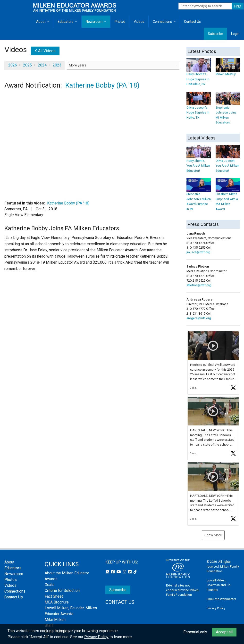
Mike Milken (55, 620)
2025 (27, 65)
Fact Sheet (54, 596)
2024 (42, 65)
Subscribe (215, 34)
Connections (162, 22)
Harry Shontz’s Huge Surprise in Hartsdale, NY (199, 74)
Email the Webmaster (221, 599)
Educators (66, 22)
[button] (213, 363)
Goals (50, 585)
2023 (57, 65)
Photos (120, 22)
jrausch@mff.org (198, 252)
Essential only (195, 632)
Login (235, 34)
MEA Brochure (57, 602)
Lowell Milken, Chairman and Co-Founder (219, 585)
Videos (139, 22)
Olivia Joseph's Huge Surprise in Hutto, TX (199, 108)
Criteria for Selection (62, 591)
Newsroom (94, 22)
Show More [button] (213, 535)
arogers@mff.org (199, 318)
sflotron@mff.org (199, 285)
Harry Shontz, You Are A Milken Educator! (199, 161)
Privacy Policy (216, 608)
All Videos (45, 51)
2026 (13, 65)
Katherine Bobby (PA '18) (102, 85)
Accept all (224, 632)
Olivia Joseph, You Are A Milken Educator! (228, 161)
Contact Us (192, 22)
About (41, 22)
